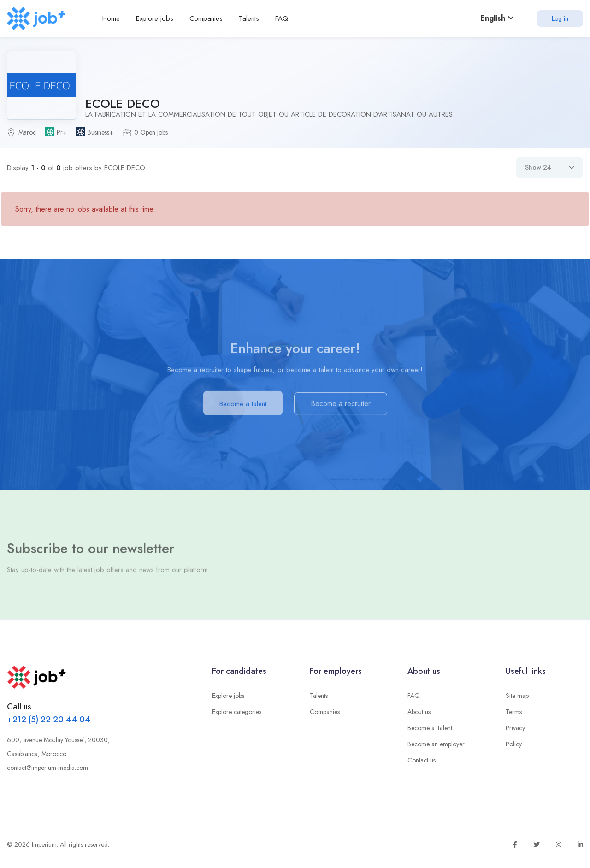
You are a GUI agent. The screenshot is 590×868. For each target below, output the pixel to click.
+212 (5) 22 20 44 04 (49, 720)
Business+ (100, 132)
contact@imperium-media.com (47, 768)
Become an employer (436, 744)
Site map (517, 696)
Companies (325, 712)
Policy (514, 744)
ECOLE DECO (123, 104)
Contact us (422, 760)
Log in (560, 18)
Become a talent (243, 407)
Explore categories (237, 712)
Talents (319, 696)
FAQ (414, 696)
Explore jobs (228, 696)
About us (419, 712)
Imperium (44, 844)
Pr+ (62, 132)
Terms (514, 712)
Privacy (515, 728)
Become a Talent (430, 728)
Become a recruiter (341, 406)
